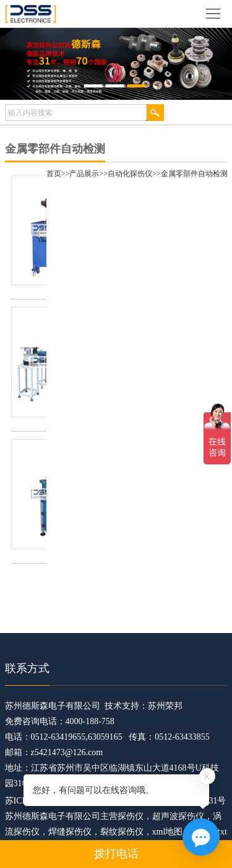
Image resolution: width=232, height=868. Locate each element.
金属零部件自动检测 (194, 174)
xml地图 (168, 832)
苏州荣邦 (165, 706)
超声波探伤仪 (178, 816)
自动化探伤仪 (130, 174)
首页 (54, 174)
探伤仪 (131, 816)
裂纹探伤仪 (122, 832)
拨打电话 (116, 854)
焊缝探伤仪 (70, 832)
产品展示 (84, 174)
